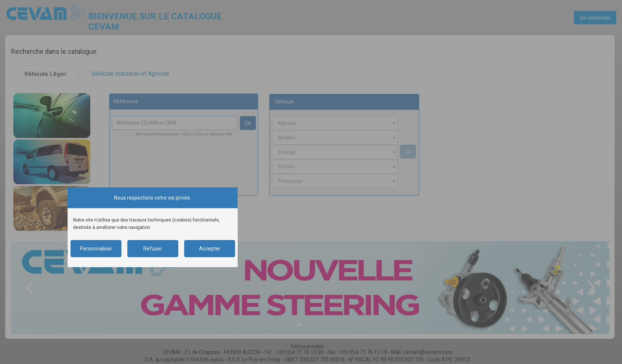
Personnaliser (96, 249)
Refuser (153, 249)
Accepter (210, 249)
